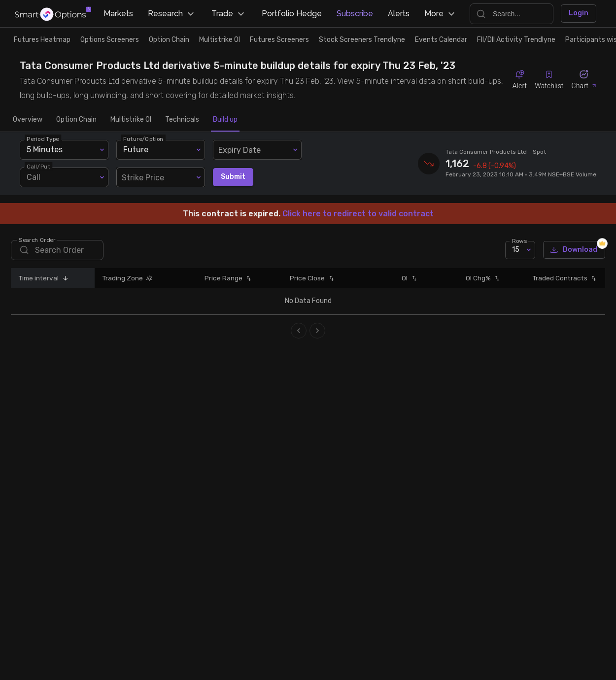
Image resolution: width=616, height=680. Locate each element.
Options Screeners (110, 40)
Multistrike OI (220, 40)
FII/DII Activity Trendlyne (516, 40)
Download (574, 250)
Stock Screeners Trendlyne (362, 40)
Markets (118, 14)
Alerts (399, 14)
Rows (519, 240)
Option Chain (169, 40)
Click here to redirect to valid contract (358, 214)
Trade (229, 14)
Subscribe (355, 14)
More (441, 14)
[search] (57, 250)
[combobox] (257, 150)
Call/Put (38, 166)
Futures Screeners (279, 40)
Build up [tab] (225, 120)
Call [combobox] (34, 177)
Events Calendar (441, 40)
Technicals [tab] (182, 120)
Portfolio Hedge (292, 14)
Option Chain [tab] (76, 120)
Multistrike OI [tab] (131, 120)
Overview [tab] (28, 120)
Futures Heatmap (42, 40)
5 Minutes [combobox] (45, 150)
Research (172, 14)
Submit (233, 177)
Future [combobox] (136, 150)
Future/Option (143, 138)
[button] (64, 278)
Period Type (43, 138)
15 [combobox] (516, 250)
